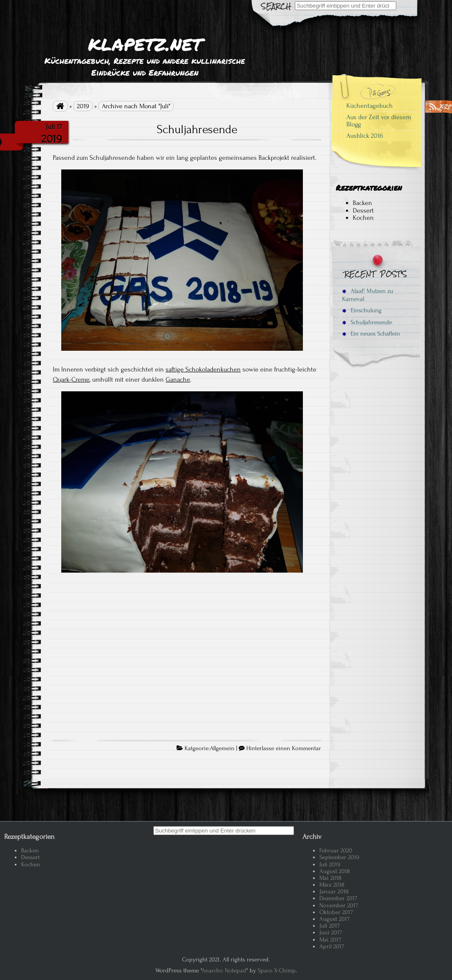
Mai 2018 (330, 878)
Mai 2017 (330, 940)
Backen (362, 203)
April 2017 (332, 946)
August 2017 (334, 919)
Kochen (363, 218)
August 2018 (335, 871)
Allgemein (222, 748)
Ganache (178, 379)
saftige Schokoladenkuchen (203, 369)
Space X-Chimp (277, 970)
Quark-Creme (71, 379)
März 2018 (332, 885)
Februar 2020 (336, 850)
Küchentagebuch (370, 106)
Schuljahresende (197, 129)
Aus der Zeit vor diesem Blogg (379, 121)
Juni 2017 (331, 932)
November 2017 (339, 905)
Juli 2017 (329, 926)
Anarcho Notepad (224, 970)
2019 (83, 106)
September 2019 (339, 857)
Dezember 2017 (338, 898)
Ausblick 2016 (365, 136)
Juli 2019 (330, 864)
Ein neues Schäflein (371, 334)
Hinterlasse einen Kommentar (284, 748)
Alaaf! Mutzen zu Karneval (368, 295)
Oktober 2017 (336, 912)
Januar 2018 (334, 891)
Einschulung (362, 310)
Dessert (363, 210)
